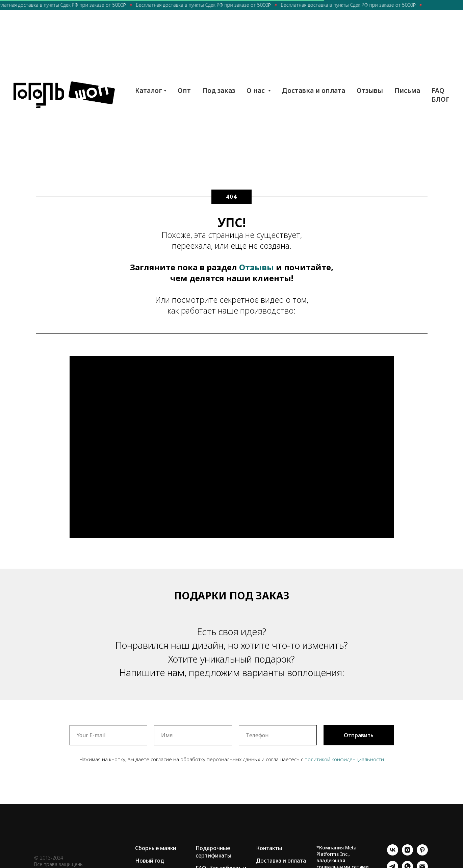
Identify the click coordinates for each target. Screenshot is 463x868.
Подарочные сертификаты (213, 852)
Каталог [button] (149, 91)
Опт (184, 91)
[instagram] (407, 854)
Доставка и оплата (314, 91)
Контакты (269, 848)
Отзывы (370, 91)
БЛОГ (441, 99)
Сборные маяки (156, 848)
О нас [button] (256, 91)
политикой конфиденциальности (344, 759)
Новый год (150, 861)
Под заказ (219, 91)
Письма (407, 91)
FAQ (438, 91)
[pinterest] (422, 854)
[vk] (393, 854)
